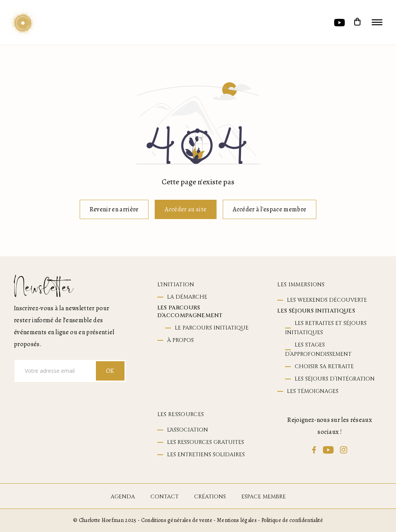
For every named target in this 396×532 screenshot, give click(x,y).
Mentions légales (237, 520)
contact (165, 497)
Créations (210, 497)
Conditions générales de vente (177, 520)
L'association (188, 430)
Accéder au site (186, 209)
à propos (180, 340)
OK (110, 371)
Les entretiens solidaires (206, 455)
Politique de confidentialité (292, 520)
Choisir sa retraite (324, 366)
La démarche (187, 297)
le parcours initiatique (212, 328)
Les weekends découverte (327, 300)
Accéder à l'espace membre (270, 209)
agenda (123, 497)
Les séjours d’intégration (335, 379)
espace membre (264, 497)
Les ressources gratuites (206, 442)
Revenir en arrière (114, 209)
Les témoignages (313, 391)
